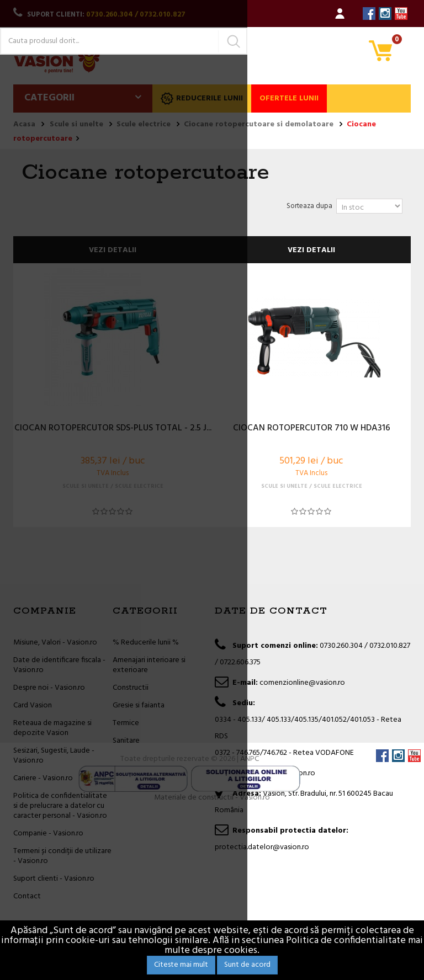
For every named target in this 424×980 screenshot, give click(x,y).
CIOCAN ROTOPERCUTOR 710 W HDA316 (312, 429)
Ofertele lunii (289, 98)
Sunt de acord (247, 965)
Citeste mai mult (181, 965)
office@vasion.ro (287, 773)
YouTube (401, 14)
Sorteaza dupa (309, 206)
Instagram (385, 14)
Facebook (369, 14)
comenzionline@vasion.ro (302, 683)
